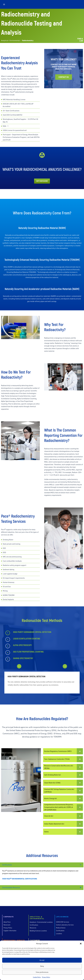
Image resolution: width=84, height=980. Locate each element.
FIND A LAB (80, 40)
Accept (42, 960)
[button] (81, 944)
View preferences (42, 972)
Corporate (9, 917)
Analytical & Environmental (37, 918)
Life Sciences (62, 917)
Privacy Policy (46, 977)
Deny (42, 966)
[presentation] (39, 668)
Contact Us (64, 77)
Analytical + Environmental (10, 40)
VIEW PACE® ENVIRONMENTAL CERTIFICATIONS (20, 879)
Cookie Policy (37, 977)
